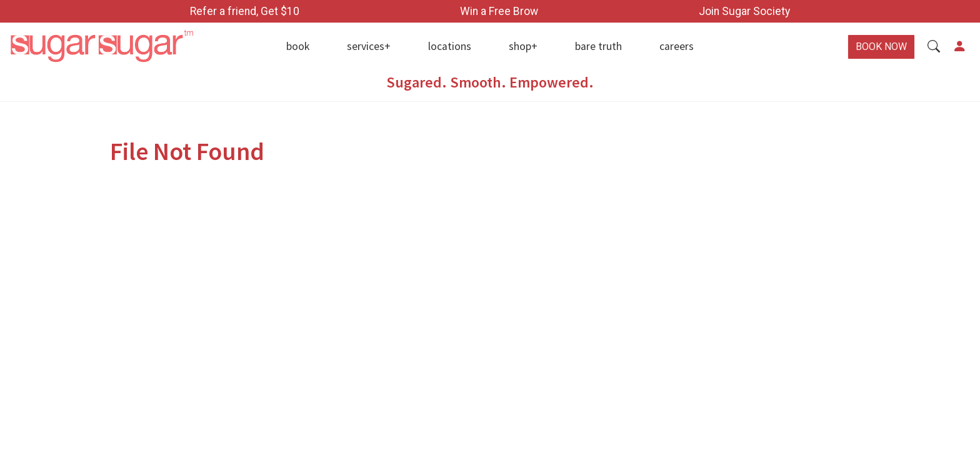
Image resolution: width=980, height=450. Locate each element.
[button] (934, 47)
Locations (450, 46)
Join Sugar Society (744, 11)
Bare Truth (598, 46)
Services (366, 46)
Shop (520, 46)
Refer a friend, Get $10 (245, 11)
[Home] (122, 47)
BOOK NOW (881, 47)
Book (298, 46)
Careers (677, 46)
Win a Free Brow (499, 11)
